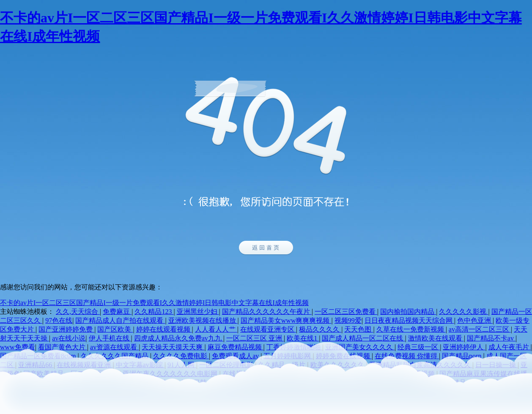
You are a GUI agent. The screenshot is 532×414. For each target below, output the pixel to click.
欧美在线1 (303, 338)
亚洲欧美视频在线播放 (203, 320)
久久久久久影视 (463, 312)
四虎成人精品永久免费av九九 (179, 338)
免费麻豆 (117, 312)
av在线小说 (69, 338)
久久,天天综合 (78, 312)
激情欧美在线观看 (436, 338)
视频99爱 (348, 320)
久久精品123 (154, 312)
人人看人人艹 (216, 329)
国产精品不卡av (491, 338)
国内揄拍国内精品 (408, 312)
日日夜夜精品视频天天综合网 (409, 320)
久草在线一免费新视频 (411, 329)
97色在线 (59, 320)
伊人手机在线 (110, 338)
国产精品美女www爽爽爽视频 (286, 320)
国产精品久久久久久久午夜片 (267, 312)
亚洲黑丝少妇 (198, 312)
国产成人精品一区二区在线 (363, 338)
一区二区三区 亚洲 (255, 338)
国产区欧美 (115, 329)
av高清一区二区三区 (480, 329)
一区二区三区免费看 (346, 312)
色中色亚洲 (475, 320)
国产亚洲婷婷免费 (66, 329)
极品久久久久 (320, 329)
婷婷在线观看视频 (164, 329)
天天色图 (359, 329)
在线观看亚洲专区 (268, 329)
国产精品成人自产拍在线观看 (120, 320)
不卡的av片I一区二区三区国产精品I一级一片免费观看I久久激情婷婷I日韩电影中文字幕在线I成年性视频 (154, 303)
